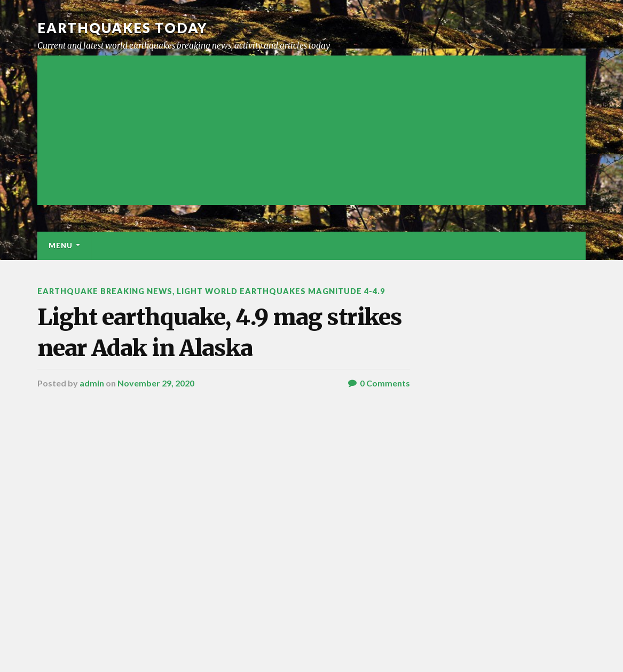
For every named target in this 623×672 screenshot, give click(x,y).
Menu (61, 246)
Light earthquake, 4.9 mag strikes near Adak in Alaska (220, 332)
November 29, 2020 (156, 383)
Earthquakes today (123, 28)
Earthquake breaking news (105, 291)
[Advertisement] (311, 130)
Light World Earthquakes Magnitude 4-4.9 (281, 291)
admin (92, 383)
